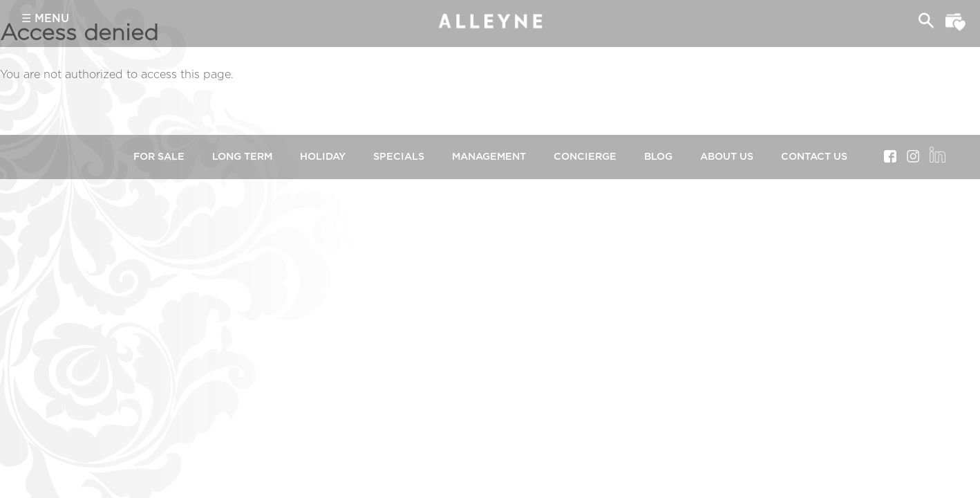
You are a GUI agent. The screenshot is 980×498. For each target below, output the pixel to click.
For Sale (159, 157)
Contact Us (814, 157)
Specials (399, 157)
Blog (658, 157)
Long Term (242, 157)
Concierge (585, 157)
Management (489, 157)
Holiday (323, 157)
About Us (727, 157)
